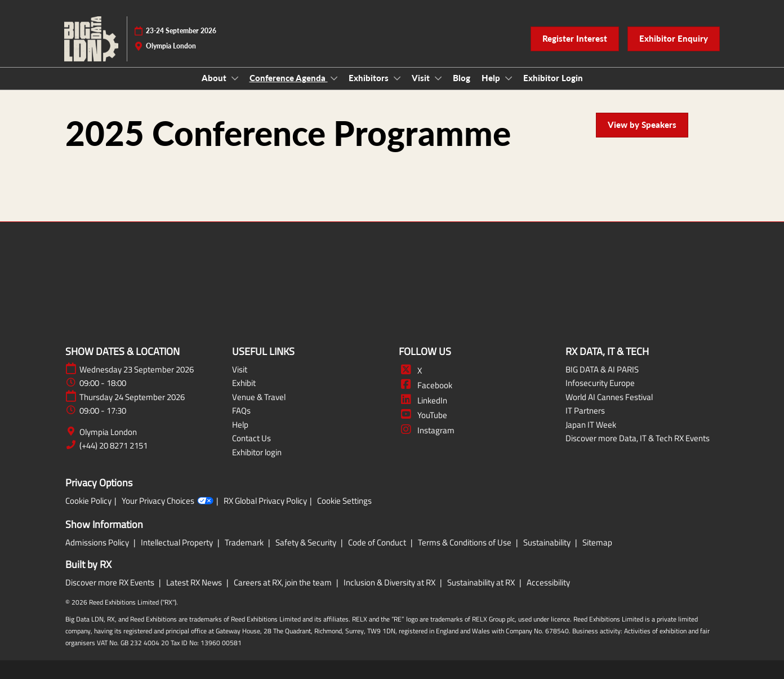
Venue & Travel (259, 397)
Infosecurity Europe (600, 383)
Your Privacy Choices (168, 501)
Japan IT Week (591, 425)
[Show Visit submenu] (438, 78)
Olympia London (108, 432)
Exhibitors (370, 78)
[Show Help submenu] (509, 78)
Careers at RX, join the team (284, 582)
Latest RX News (195, 582)
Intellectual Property (178, 542)
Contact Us (251, 438)
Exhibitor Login (553, 78)
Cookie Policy (88, 501)
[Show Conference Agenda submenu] (334, 78)
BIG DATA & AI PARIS (602, 369)
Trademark (245, 542)
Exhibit (244, 383)
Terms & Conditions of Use (465, 542)
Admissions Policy (98, 542)
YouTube (423, 415)
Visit (422, 78)
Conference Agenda (289, 78)
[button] (575, 39)
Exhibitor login (257, 452)
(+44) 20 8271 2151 (113, 446)
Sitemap (597, 542)
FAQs (241, 410)
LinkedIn (423, 400)
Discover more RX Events (111, 582)
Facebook (426, 385)
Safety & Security (307, 542)
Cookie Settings (344, 501)
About (215, 78)
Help (492, 78)
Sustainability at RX (482, 582)
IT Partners (585, 410)
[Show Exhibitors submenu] (397, 78)
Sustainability (548, 542)
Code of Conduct (378, 542)
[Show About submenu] (235, 78)
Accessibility (548, 582)
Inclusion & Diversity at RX (390, 582)
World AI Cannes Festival (609, 397)
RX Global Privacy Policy (265, 501)
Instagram (427, 430)
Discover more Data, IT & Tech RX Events (638, 438)
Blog (462, 78)
